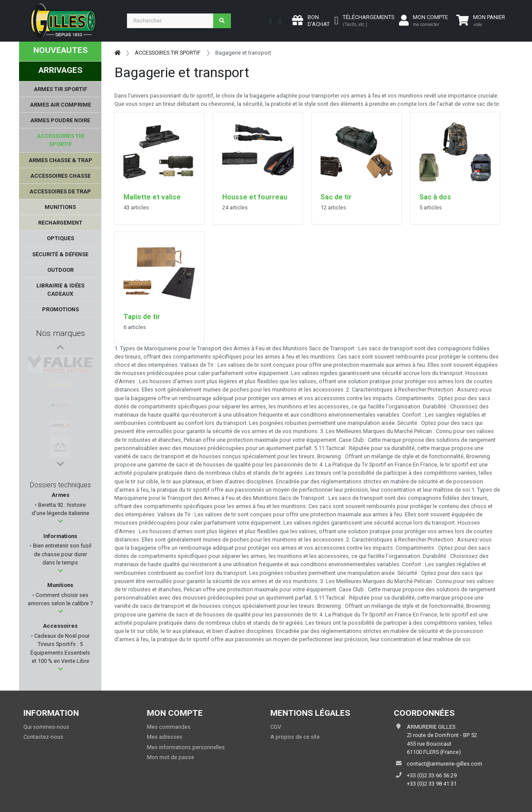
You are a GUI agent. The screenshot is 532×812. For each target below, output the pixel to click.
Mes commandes (169, 727)
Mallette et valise (152, 197)
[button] (60, 521)
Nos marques (60, 333)
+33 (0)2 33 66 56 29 (432, 775)
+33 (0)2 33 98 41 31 (432, 784)
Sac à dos (435, 197)
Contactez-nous (43, 737)
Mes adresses (165, 737)
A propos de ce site (295, 737)
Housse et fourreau (255, 197)
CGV (276, 727)
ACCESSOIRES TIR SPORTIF (168, 53)
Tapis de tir (142, 317)
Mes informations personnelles (186, 747)
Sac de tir (336, 197)
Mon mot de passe (170, 757)
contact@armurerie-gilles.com (444, 764)
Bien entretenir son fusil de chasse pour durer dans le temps (62, 554)
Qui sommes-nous (46, 727)
